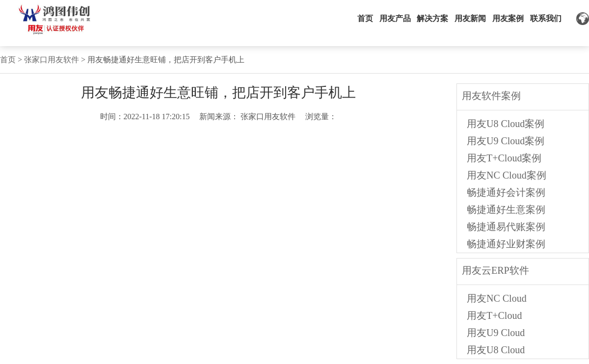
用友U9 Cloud (496, 333)
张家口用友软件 (52, 60)
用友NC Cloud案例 (507, 175)
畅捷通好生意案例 (506, 209)
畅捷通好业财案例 (506, 244)
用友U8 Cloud (496, 350)
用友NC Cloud (497, 298)
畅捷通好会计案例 (506, 192)
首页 (8, 60)
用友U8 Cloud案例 (506, 124)
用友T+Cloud (494, 315)
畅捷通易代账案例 (506, 227)
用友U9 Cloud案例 (506, 141)
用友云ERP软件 (495, 270)
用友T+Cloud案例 (504, 158)
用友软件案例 (491, 96)
